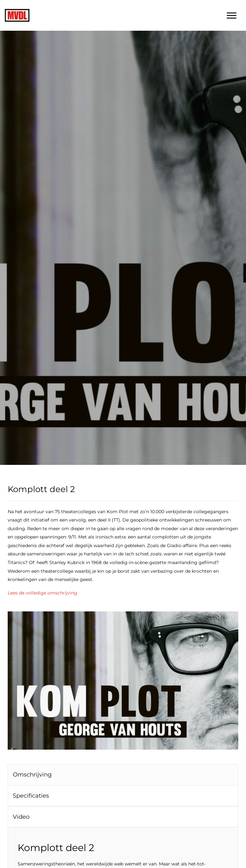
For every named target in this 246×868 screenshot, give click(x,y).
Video (21, 817)
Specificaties (31, 796)
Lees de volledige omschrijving (42, 593)
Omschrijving (32, 775)
